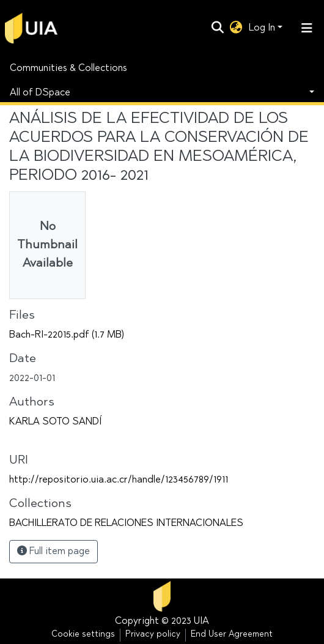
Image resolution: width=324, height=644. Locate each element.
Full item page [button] (53, 551)
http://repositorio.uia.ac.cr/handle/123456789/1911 (119, 480)
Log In (262, 28)
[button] (236, 28)
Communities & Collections (68, 68)
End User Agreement (232, 635)
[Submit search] (218, 28)
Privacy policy (153, 635)
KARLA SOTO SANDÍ (55, 422)
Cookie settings (83, 635)
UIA (201, 621)
